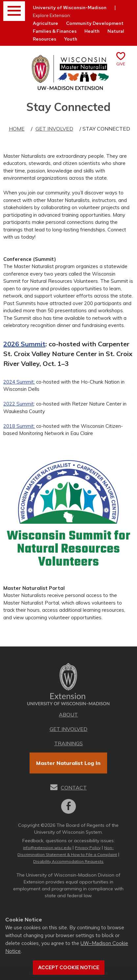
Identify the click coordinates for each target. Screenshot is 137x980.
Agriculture (46, 23)
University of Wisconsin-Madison (70, 8)
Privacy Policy (88, 848)
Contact (74, 788)
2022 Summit (19, 404)
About (68, 715)
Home (17, 129)
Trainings (68, 743)
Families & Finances (55, 31)
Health (92, 31)
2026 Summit (24, 344)
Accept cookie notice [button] (69, 968)
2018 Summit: (19, 426)
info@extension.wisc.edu (47, 848)
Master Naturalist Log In (68, 763)
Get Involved (54, 129)
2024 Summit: (19, 382)
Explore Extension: (52, 15)
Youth (71, 39)
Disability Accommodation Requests (68, 861)
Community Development (95, 23)
